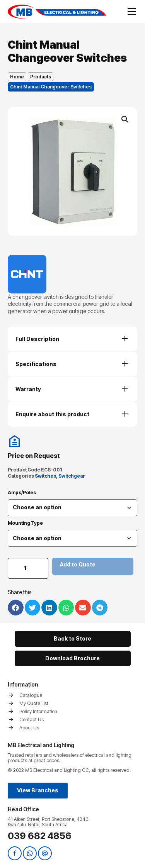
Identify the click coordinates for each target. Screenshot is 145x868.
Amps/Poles (22, 493)
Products (41, 77)
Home (17, 77)
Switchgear (72, 476)
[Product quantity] (28, 568)
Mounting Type (25, 523)
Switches (45, 476)
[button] (125, 119)
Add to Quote (78, 564)
